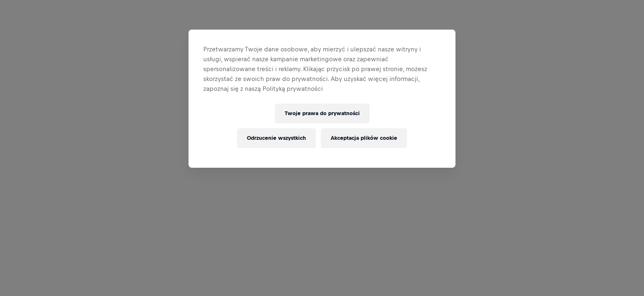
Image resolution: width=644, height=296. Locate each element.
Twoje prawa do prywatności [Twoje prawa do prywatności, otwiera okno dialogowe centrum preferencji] (322, 113)
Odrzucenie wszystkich (276, 138)
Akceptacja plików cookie (364, 138)
